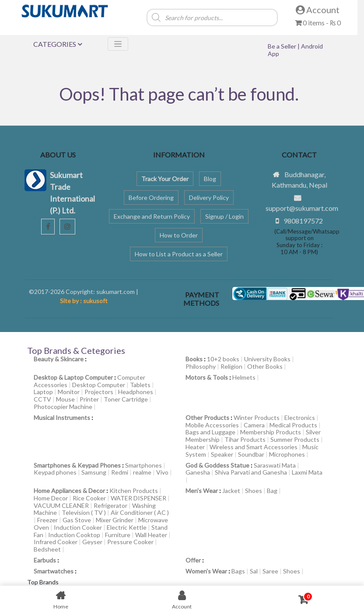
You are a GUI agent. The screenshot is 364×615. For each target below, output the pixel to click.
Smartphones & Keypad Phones (77, 465)
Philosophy (201, 366)
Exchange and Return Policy (152, 216)
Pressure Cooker (130, 542)
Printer (89, 399)
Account (318, 10)
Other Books (265, 366)
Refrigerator (110, 505)
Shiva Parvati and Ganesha (251, 472)
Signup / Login (224, 216)
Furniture (118, 535)
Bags (238, 571)
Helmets (244, 377)
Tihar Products (245, 439)
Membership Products (271, 432)
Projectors (99, 392)
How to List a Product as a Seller (179, 254)
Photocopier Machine (63, 407)
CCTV (42, 399)
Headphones (136, 392)
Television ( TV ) (84, 512)
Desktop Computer (99, 385)
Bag (272, 491)
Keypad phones (55, 472)
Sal (254, 571)
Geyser (92, 542)
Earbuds (45, 560)
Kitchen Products (134, 491)
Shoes (254, 491)
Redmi (120, 472)
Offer (193, 560)
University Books (267, 359)
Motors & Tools (207, 377)
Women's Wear (206, 571)
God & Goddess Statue (217, 465)
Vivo (162, 472)
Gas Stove (77, 520)
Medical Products (293, 425)
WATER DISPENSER (138, 498)
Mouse (65, 399)
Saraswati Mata (275, 465)
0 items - (318, 23)
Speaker (222, 454)
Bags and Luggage (210, 432)
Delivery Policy (209, 197)
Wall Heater (151, 535)
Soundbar (251, 454)
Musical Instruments (62, 418)
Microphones (287, 454)
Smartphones (143, 465)
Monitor (69, 392)
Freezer (47, 520)
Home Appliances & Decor (69, 491)
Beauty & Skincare (59, 359)
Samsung (94, 472)
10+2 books (223, 359)
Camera (254, 425)
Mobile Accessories (212, 425)
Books (194, 359)
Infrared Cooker (56, 542)
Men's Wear (202, 491)
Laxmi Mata (307, 472)
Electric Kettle (127, 527)
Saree (270, 571)
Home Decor (51, 498)
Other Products (207, 418)
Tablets (140, 385)
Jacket (231, 491)
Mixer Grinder (115, 520)
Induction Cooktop (74, 535)
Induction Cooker (78, 527)
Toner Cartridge (126, 399)
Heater (195, 447)
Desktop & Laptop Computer (73, 377)
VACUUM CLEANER (61, 505)
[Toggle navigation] (118, 44)
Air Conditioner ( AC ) (140, 512)
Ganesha (198, 472)
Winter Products (257, 418)
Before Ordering (151, 197)
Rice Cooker (89, 498)
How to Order (179, 235)
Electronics (300, 418)
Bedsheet (47, 549)
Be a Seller (283, 46)
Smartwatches (54, 571)
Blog (210, 179)
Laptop (43, 392)
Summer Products (295, 439)
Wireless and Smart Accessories (254, 447)
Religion (231, 366)
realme (142, 472)
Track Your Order (165, 179)
